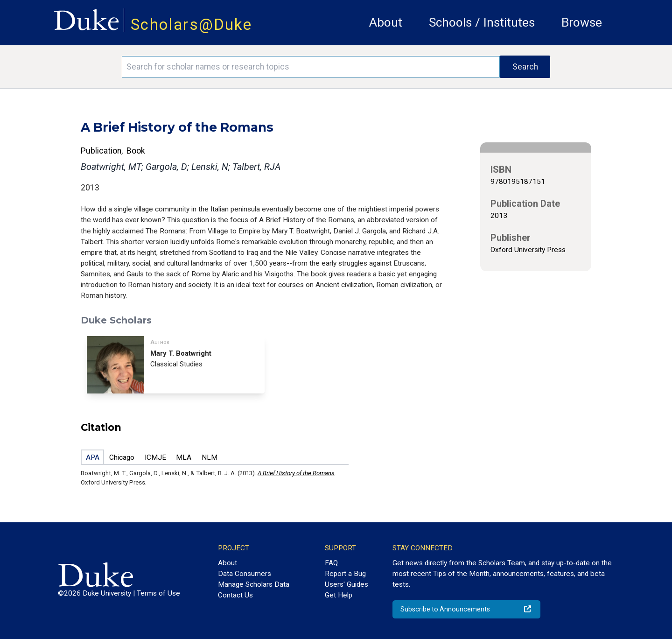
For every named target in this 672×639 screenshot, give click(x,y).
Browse (582, 22)
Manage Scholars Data (254, 584)
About (386, 22)
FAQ (331, 563)
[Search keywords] (311, 67)
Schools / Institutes (482, 22)
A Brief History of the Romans (296, 473)
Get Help (339, 595)
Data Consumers (245, 574)
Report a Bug (345, 574)
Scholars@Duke (191, 25)
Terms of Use (158, 593)
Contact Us (235, 595)
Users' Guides (346, 584)
